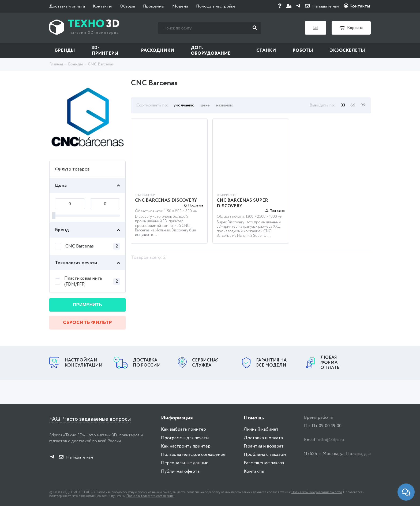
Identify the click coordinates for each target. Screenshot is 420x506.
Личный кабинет (261, 429)
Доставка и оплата (67, 6)
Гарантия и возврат (264, 446)
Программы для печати (185, 438)
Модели (180, 6)
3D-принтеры (105, 51)
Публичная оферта (180, 472)
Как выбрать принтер (183, 429)
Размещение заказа (264, 463)
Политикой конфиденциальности (317, 492)
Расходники (157, 51)
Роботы (303, 51)
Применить (87, 305)
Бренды (65, 51)
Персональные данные (185, 463)
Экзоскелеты (347, 51)
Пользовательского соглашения (150, 496)
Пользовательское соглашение (193, 455)
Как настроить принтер (186, 446)
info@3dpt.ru (331, 440)
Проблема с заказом (265, 455)
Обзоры (127, 6)
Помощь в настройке (216, 6)
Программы (154, 6)
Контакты (102, 6)
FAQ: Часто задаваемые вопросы (90, 419)
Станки (266, 51)
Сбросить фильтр (87, 323)
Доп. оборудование (211, 51)
